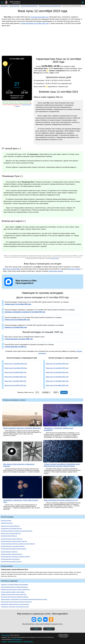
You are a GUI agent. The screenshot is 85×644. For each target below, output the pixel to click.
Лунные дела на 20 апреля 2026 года (11, 533)
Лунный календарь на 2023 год (29, 6)
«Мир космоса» (5, 635)
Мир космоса (4, 6)
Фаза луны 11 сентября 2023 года (16, 364)
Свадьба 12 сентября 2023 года (16, 327)
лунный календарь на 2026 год (15, 347)
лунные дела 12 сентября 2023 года (17, 320)
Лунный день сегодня (7, 523)
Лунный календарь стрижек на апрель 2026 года (14, 541)
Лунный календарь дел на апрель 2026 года (13, 546)
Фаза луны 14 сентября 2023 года (57, 368)
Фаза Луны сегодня (6, 521)
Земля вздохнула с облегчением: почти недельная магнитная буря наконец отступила (24, 599)
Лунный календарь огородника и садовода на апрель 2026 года (18, 544)
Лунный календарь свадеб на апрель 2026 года (14, 549)
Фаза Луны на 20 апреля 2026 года (10, 526)
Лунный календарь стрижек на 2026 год (12, 554)
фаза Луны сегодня (74, 269)
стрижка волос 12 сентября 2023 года (18, 304)
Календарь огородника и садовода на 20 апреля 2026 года (17, 531)
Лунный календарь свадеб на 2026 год (11, 562)
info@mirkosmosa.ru (17, 639)
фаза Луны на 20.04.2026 (11, 269)
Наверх (49, 629)
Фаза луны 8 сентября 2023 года (15, 377)
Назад (36, 629)
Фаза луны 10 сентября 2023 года (16, 368)
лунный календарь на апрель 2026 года (19, 339)
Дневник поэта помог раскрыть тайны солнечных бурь (15, 589)
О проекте (4, 642)
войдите (18, 106)
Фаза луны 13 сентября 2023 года (57, 364)
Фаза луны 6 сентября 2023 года (15, 385)
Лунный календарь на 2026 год (9, 552)
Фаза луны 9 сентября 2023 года (15, 372)
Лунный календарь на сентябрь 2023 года (50, 6)
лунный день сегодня (56, 271)
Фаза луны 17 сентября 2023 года (57, 381)
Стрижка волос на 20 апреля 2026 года (11, 528)
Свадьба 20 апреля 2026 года (9, 536)
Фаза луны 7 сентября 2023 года (15, 381)
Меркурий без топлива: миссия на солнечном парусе (15, 604)
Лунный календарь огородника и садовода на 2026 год (16, 557)
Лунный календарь (14, 6)
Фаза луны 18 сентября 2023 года (57, 385)
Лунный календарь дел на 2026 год (10, 559)
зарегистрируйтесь (27, 105)
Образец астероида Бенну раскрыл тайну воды (14, 594)
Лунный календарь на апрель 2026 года (12, 539)
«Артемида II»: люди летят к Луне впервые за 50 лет (15, 607)
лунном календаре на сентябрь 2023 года (35, 23)
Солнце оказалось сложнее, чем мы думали (13, 592)
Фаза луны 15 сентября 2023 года (57, 372)
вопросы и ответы (55, 258)
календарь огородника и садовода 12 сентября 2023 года (25, 312)
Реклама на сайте (28, 642)
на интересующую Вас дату (39, 17)
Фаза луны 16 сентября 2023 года (57, 377)
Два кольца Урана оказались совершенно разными (15, 597)
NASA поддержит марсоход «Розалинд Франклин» (14, 587)
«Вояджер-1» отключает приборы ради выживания (15, 584)
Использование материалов (15, 642)
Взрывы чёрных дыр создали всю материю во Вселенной (16, 602)
